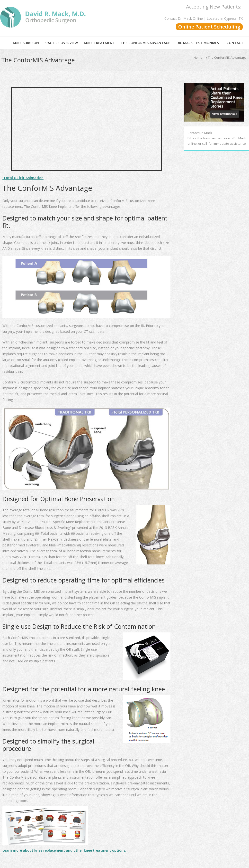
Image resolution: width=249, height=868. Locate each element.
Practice (61, 43)
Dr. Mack (198, 43)
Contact (235, 43)
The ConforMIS (145, 43)
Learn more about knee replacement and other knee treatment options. (64, 850)
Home (5, 43)
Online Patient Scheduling (209, 27)
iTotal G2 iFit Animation (23, 178)
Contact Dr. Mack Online (184, 18)
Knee (26, 43)
